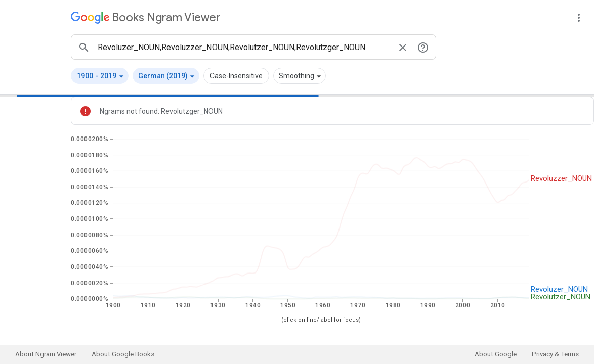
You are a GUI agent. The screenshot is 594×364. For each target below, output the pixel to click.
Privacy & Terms (555, 354)
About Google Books (123, 354)
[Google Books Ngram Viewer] (145, 17)
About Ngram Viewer (46, 354)
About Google (496, 354)
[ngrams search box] (243, 47)
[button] (100, 76)
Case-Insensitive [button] (236, 76)
